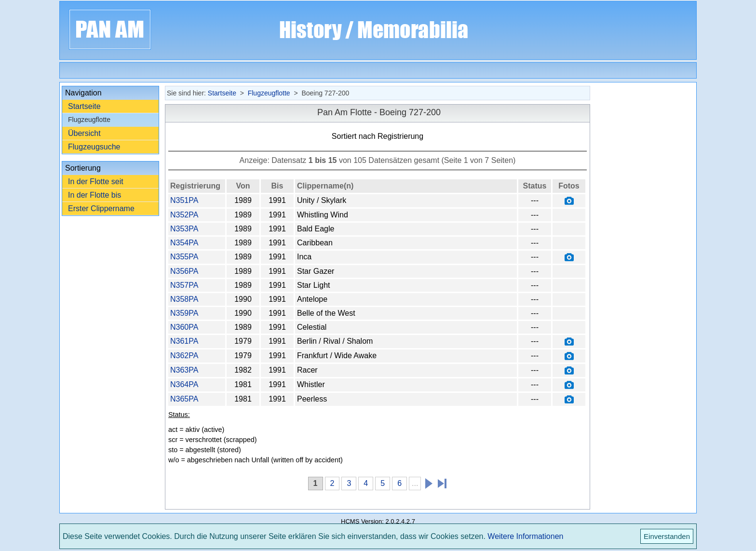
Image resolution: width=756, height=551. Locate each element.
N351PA (184, 200)
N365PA (184, 399)
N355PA (184, 257)
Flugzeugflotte (269, 93)
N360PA (184, 327)
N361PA (184, 341)
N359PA (184, 313)
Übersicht (84, 133)
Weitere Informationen (525, 536)
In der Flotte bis (94, 195)
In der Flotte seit (96, 181)
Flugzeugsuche (94, 147)
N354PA (184, 243)
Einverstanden (667, 536)
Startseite (84, 106)
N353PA (184, 229)
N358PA (184, 299)
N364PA (184, 384)
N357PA (184, 285)
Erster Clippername (101, 208)
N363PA (184, 370)
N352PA (184, 215)
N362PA (184, 356)
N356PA (184, 271)
